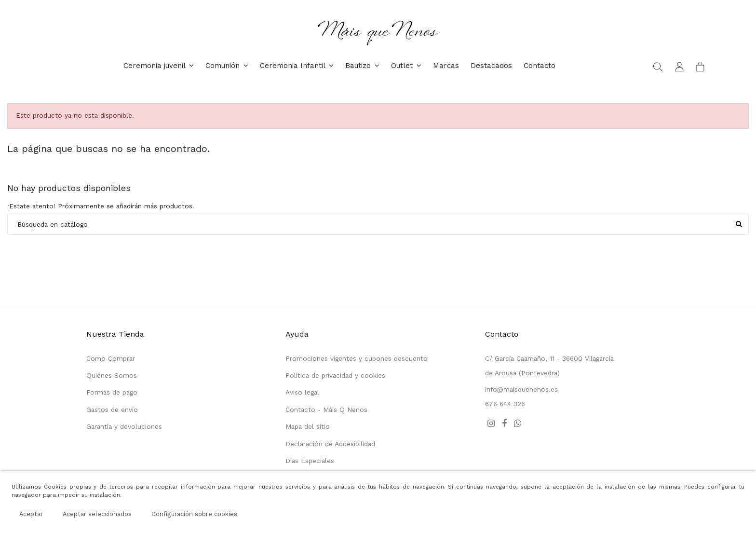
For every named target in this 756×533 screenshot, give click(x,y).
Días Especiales (310, 461)
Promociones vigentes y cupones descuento (357, 358)
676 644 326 (505, 404)
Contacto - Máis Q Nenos (326, 410)
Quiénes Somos (112, 375)
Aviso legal (302, 392)
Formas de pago (112, 392)
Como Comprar (111, 358)
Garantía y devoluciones (124, 426)
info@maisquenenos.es (521, 389)
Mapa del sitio (308, 426)
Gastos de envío (112, 410)
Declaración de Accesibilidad (330, 444)
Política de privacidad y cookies (335, 375)
